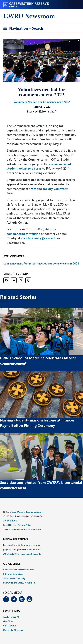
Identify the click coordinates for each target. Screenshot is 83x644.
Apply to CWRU (11, 617)
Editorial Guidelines (13, 574)
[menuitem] (41, 570)
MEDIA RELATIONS (15, 539)
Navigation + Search (22, 29)
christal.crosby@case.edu (39, 238)
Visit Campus (10, 626)
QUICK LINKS (12, 564)
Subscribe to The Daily (14, 578)
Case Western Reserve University (27, 512)
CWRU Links (11, 611)
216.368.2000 (10, 521)
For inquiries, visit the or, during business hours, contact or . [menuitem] (22, 550)
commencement (13, 264)
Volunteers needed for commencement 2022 (52, 264)
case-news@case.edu (31, 554)
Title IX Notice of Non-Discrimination (22, 529)
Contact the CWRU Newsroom (19, 570)
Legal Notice (10, 525)
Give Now (8, 621)
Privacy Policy (25, 525)
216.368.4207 (10, 554)
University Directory (13, 630)
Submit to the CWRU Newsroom (19, 583)
